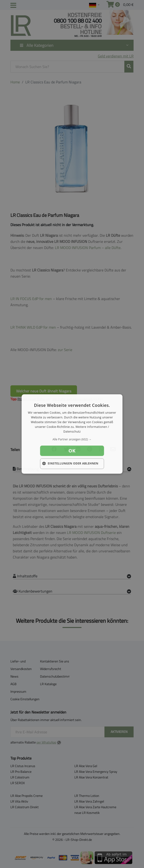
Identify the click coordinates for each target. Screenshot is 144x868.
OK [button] (72, 451)
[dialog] (72, 434)
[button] (72, 439)
